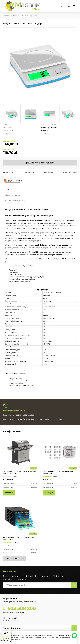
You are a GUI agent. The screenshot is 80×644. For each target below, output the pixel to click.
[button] (10, 172)
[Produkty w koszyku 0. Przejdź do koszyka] (62, 6)
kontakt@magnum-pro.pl (15, 612)
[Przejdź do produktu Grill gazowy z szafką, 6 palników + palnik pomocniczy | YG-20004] (20, 455)
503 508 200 (21, 608)
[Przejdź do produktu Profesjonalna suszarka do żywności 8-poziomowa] (20, 521)
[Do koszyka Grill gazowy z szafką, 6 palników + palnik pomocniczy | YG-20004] (9, 493)
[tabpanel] (40, 297)
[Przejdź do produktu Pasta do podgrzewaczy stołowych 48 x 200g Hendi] (60, 455)
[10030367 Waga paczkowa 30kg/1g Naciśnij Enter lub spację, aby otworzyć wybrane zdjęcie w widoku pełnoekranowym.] (40, 67)
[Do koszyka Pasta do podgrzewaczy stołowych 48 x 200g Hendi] (49, 493)
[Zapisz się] (74, 585)
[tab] (40, 190)
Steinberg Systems (49, 128)
